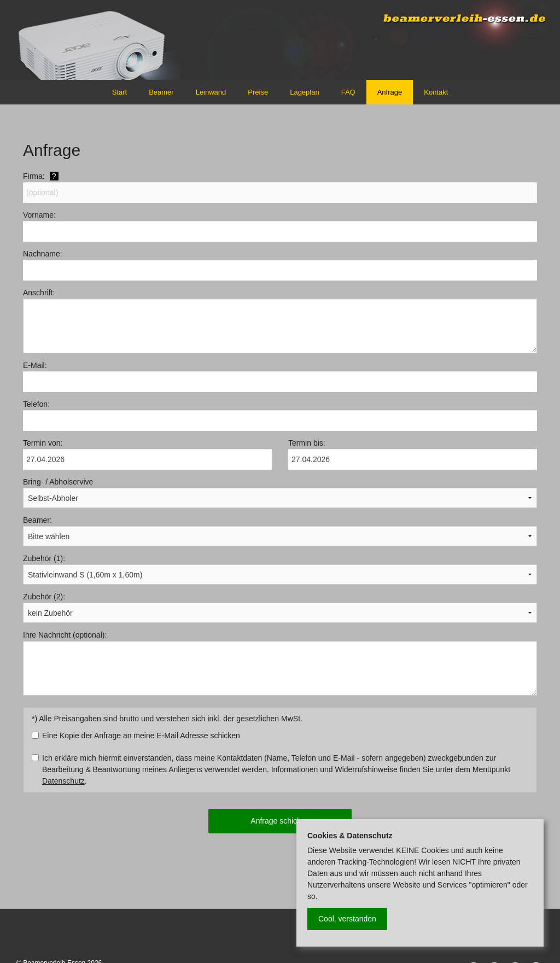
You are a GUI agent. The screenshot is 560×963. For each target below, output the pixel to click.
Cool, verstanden (347, 919)
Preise (258, 92)
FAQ (348, 92)
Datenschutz (63, 781)
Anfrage (390, 92)
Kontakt (436, 92)
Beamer (161, 92)
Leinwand (211, 92)
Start (119, 92)
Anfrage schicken (280, 821)
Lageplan (305, 92)
